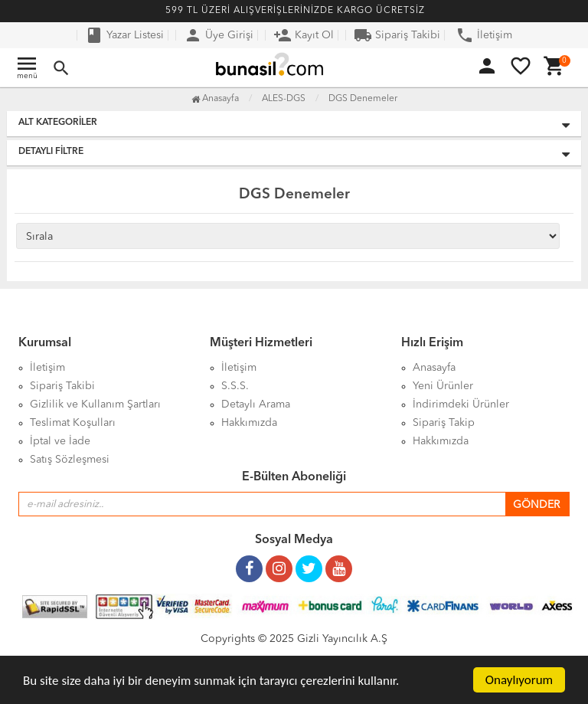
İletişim (484, 35)
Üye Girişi (219, 35)
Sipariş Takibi (397, 35)
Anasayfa (215, 99)
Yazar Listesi (124, 35)
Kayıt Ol (304, 35)
